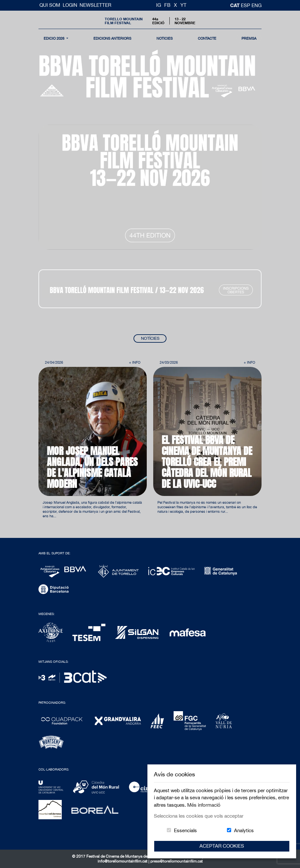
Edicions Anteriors (112, 38)
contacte (207, 38)
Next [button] (244, 385)
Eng (257, 5)
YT (183, 5)
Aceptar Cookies (222, 846)
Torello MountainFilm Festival (124, 21)
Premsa (249, 38)
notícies (165, 38)
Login (70, 5)
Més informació (204, 805)
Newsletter (95, 5)
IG (159, 5)
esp (246, 5)
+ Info (135, 362)
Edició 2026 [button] (54, 38)
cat (236, 5)
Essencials (185, 830)
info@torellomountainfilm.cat (123, 861)
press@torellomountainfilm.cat (177, 861)
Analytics (244, 830)
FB (167, 5)
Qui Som (50, 5)
